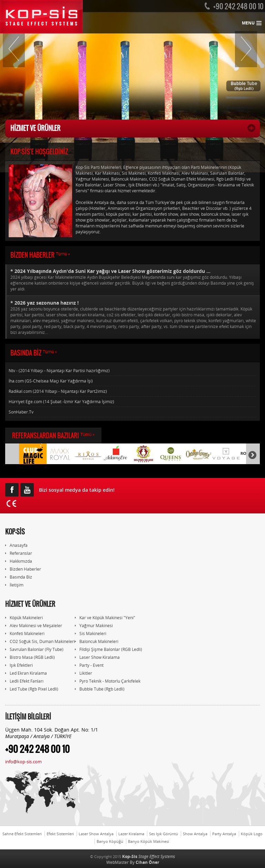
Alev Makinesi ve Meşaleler (34, 626)
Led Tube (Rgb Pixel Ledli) (32, 689)
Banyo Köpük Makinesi (149, 841)
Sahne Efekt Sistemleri (22, 834)
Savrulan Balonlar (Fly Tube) (34, 649)
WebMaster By (133, 862)
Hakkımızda (19, 561)
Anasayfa (16, 545)
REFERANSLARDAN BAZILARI (53, 436)
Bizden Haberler (23, 569)
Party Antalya (224, 834)
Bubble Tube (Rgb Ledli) (100, 689)
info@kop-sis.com (23, 762)
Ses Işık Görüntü (164, 834)
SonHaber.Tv (21, 412)
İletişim (14, 585)
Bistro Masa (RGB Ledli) (30, 657)
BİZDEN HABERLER (40, 255)
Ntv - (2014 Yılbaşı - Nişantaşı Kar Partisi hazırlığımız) (59, 371)
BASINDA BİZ (34, 353)
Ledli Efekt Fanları (24, 681)
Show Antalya (195, 834)
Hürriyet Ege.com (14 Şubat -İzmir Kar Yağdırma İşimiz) (61, 402)
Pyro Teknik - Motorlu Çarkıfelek (108, 681)
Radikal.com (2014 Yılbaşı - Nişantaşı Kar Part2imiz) (58, 391)
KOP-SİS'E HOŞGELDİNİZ (39, 152)
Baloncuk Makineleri (97, 641)
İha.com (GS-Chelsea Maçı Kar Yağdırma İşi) (51, 381)
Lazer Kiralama (131, 834)
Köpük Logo (252, 834)
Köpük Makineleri (24, 618)
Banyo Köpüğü (110, 841)
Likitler (84, 673)
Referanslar (19, 553)
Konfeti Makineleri (25, 634)
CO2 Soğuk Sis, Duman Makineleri (40, 641)
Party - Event (89, 665)
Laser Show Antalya (96, 834)
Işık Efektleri (19, 665)
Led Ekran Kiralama (26, 673)
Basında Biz (19, 577)
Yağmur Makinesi (94, 626)
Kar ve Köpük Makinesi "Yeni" (105, 618)
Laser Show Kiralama (97, 657)
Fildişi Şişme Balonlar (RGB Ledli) (109, 649)
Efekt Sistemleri (60, 834)
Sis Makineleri (91, 634)
